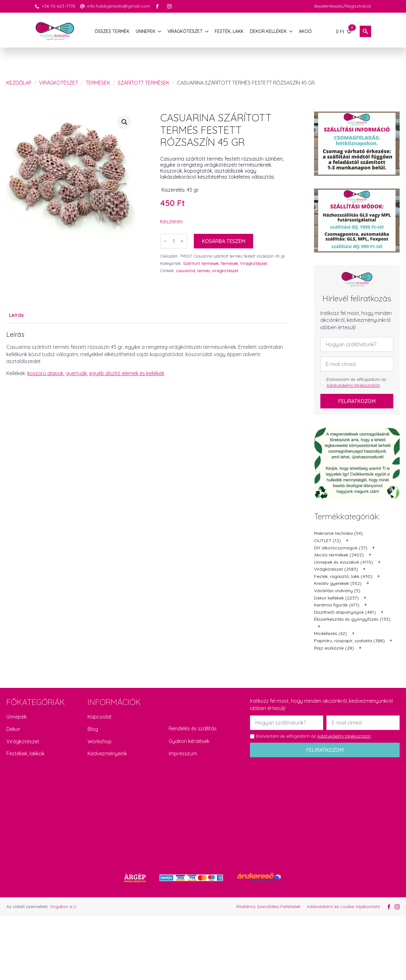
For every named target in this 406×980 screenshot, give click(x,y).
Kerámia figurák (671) (337, 605)
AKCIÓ (305, 31)
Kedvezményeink (107, 753)
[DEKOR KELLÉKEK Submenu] (291, 31)
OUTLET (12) (327, 541)
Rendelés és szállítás (193, 728)
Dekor (13, 729)
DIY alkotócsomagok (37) (341, 548)
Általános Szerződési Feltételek (268, 906)
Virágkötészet (59, 83)
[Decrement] (165, 241)
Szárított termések (144, 83)
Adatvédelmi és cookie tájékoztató (343, 906)
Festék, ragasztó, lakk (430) (343, 576)
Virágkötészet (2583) (336, 569)
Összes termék (112, 31)
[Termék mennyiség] (174, 241)
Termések (98, 83)
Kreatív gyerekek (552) (338, 583)
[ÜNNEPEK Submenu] (160, 31)
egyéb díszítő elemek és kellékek (127, 373)
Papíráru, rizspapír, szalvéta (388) (349, 641)
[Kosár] (344, 31)
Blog (93, 729)
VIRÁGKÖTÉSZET (185, 31)
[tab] (16, 315)
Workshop (100, 741)
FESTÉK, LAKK (229, 31)
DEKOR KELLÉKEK (268, 31)
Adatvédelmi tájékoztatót (353, 385)
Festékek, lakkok (25, 753)
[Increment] (182, 241)
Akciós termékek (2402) (339, 555)
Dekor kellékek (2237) (336, 598)
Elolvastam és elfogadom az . (356, 382)
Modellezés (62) (331, 633)
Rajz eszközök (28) (334, 648)
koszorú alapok (45, 373)
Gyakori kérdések (189, 741)
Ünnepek (16, 717)
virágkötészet (225, 271)
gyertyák (76, 373)
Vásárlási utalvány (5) (337, 591)
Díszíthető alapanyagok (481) (345, 612)
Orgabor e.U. (63, 906)
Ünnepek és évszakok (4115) (344, 562)
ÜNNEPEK (146, 31)
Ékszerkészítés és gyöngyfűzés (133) (352, 619)
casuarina (186, 271)
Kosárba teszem (223, 241)
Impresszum (183, 753)
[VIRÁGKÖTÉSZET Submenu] (207, 31)
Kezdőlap (19, 83)
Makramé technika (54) (338, 533)
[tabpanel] (147, 354)
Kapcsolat (100, 717)
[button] (124, 122)
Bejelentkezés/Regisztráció (343, 6)
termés (203, 271)
